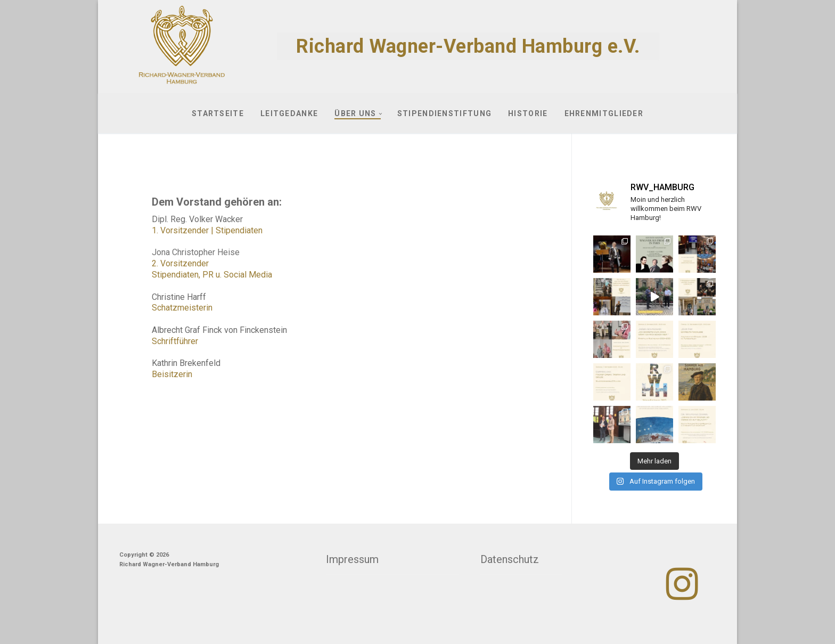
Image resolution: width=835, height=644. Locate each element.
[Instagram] (682, 584)
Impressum (352, 559)
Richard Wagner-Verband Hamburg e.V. (468, 46)
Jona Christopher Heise (196, 252)
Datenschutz (510, 559)
